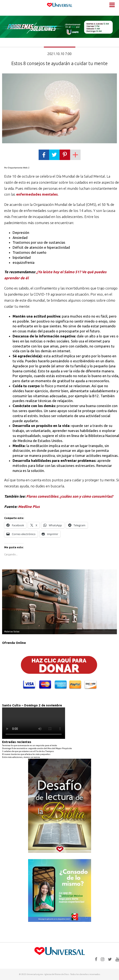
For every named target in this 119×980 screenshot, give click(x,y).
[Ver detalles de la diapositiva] (59, 602)
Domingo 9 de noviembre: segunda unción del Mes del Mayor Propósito (37, 748)
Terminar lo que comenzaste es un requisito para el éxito (30, 745)
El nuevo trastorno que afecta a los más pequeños (26, 754)
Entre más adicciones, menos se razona (21, 757)
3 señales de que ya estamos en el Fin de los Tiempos (28, 751)
